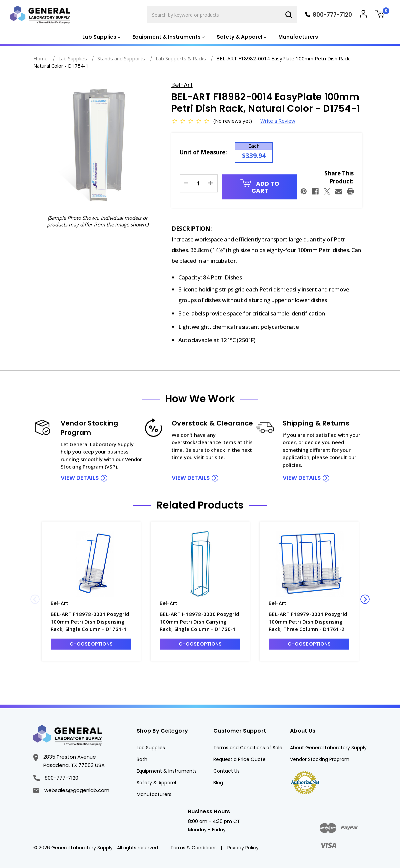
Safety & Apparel (156, 783)
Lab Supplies (151, 748)
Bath (142, 759)
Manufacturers (298, 37)
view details (80, 478)
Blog (218, 783)
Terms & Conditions (193, 848)
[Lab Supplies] (101, 37)
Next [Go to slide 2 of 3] (365, 599)
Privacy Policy (243, 848)
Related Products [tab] (200, 505)
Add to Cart (260, 187)
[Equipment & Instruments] (168, 37)
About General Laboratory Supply (328, 748)
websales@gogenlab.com (71, 790)
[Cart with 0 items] (382, 15)
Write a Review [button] (278, 121)
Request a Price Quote (239, 759)
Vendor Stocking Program (320, 759)
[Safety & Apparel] (241, 37)
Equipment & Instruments (167, 771)
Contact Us (226, 771)
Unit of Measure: (203, 152)
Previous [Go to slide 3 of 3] (35, 599)
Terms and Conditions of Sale (248, 748)
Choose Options (91, 644)
